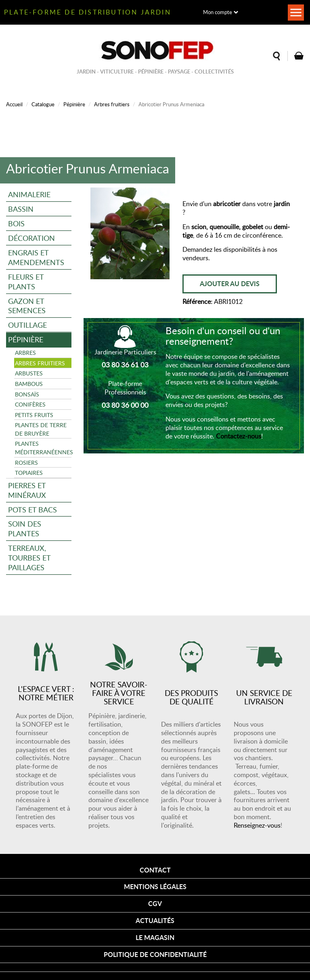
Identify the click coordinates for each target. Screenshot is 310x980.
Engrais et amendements (36, 257)
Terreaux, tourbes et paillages (29, 557)
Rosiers (26, 462)
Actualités (155, 920)
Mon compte (218, 12)
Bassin (21, 209)
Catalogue (43, 104)
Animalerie (29, 194)
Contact (155, 870)
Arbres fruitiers (112, 104)
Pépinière (74, 104)
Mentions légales (155, 886)
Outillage (27, 325)
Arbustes (29, 373)
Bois (16, 223)
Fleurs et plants (26, 281)
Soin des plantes (25, 528)
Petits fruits (34, 415)
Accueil (14, 104)
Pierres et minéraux (27, 490)
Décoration (31, 238)
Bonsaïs (27, 394)
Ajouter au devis (230, 283)
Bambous (29, 384)
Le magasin (155, 937)
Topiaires (29, 472)
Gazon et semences (27, 306)
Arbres (25, 352)
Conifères (30, 404)
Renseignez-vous (257, 825)
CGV (155, 903)
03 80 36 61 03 (125, 365)
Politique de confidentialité (155, 954)
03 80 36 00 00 (125, 405)
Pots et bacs (32, 509)
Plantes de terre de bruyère (41, 429)
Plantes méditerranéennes (43, 448)
